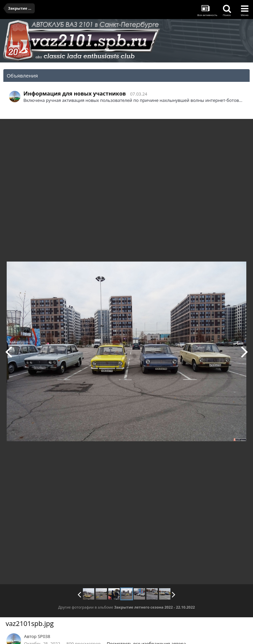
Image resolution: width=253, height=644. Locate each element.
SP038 (44, 636)
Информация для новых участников (75, 94)
